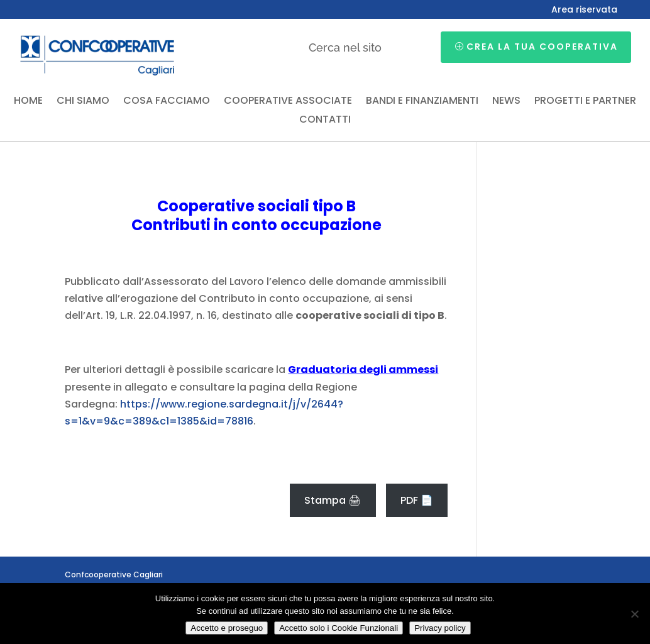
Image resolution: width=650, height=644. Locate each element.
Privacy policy (440, 628)
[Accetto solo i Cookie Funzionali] (634, 614)
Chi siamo (83, 102)
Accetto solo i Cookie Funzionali (339, 628)
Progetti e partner (585, 102)
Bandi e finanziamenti (422, 102)
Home (28, 102)
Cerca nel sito (345, 47)
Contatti (325, 121)
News (506, 102)
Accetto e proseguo (227, 628)
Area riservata (584, 10)
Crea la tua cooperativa (542, 47)
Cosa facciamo (167, 102)
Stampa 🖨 (333, 500)
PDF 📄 (417, 500)
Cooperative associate (288, 102)
